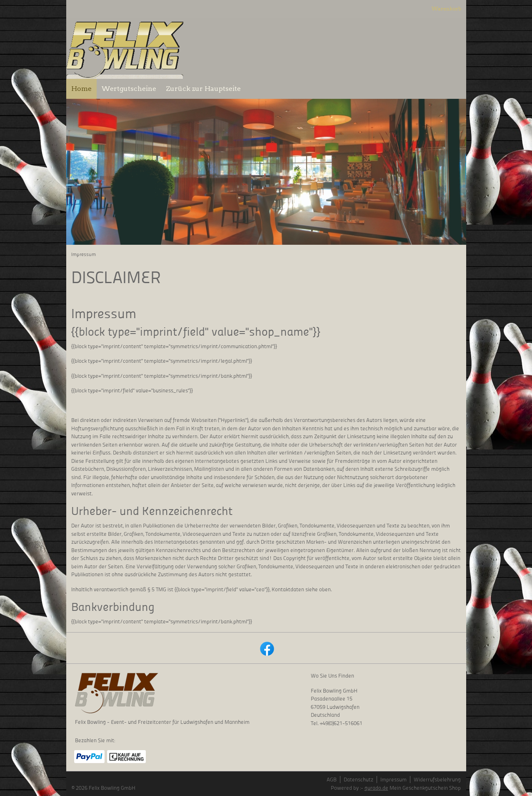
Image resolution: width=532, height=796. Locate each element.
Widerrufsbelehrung (437, 780)
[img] (125, 48)
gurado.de (376, 788)
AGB (332, 780)
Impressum (393, 780)
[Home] (81, 89)
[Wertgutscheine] (129, 89)
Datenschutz (358, 780)
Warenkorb (446, 9)
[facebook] (266, 648)
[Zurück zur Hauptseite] (204, 89)
